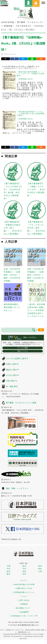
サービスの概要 (23, 348)
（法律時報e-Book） (26, 79)
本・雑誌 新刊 (12, 386)
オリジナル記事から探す (17, 358)
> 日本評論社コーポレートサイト (24, 616)
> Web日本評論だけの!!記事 (23, 584)
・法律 (8, 566)
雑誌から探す (12, 370)
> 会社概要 (24, 612)
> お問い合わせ (24, 600)
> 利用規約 (24, 604)
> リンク (24, 596)
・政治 (23, 566)
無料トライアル (23, 351)
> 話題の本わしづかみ (24, 588)
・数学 (8, 574)
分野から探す (12, 364)
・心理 (39, 571)
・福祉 (23, 571)
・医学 (8, 571)
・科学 (23, 574)
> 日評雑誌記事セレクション (24, 592)
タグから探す (12, 375)
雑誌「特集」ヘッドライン (17, 488)
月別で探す (12, 381)
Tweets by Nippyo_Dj (11, 539)
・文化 (23, 569)
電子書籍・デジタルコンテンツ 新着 (21, 403)
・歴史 (39, 569)
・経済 (39, 566)
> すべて (24, 580)
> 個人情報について (22, 608)
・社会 (8, 569)
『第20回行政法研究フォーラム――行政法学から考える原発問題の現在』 (31, 114)
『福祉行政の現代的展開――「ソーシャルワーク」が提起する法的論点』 (31, 74)
